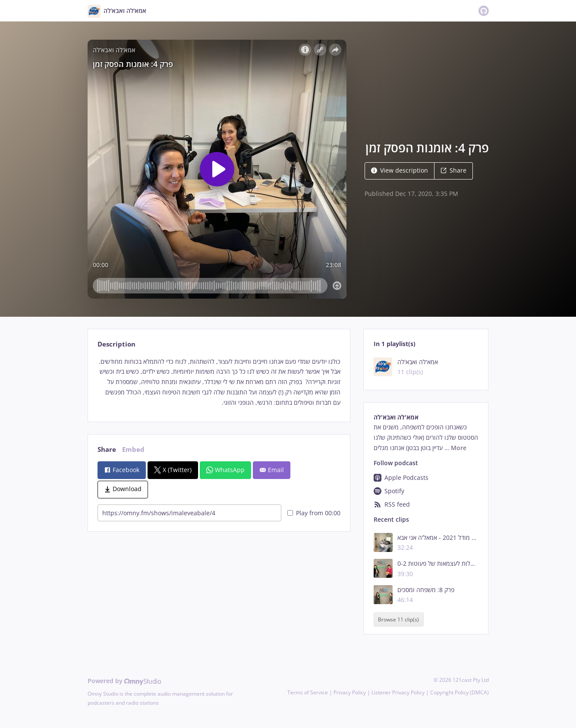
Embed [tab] (133, 449)
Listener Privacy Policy (398, 692)
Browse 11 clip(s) (398, 619)
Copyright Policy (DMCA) (460, 692)
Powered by (124, 681)
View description (400, 170)
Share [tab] (107, 449)
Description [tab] (116, 344)
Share (453, 170)
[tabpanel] (219, 382)
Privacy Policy (350, 692)
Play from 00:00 (314, 513)
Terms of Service (308, 692)
